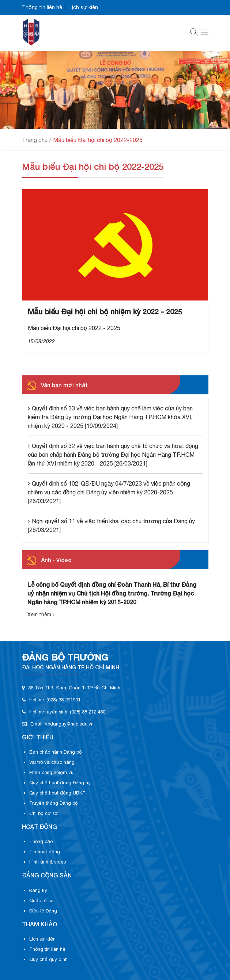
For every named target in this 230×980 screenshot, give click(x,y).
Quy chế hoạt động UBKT (57, 793)
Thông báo (41, 841)
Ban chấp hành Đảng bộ (56, 752)
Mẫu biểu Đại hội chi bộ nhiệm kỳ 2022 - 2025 (105, 311)
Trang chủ (35, 140)
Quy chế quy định (48, 959)
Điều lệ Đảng (43, 911)
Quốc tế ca (42, 901)
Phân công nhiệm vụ (51, 772)
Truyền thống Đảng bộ (54, 803)
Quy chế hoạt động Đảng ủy (60, 783)
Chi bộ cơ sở (44, 813)
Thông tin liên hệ (42, 7)
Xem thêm (41, 615)
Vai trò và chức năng (52, 762)
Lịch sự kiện (84, 7)
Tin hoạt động (45, 852)
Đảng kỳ (38, 890)
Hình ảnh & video (48, 862)
